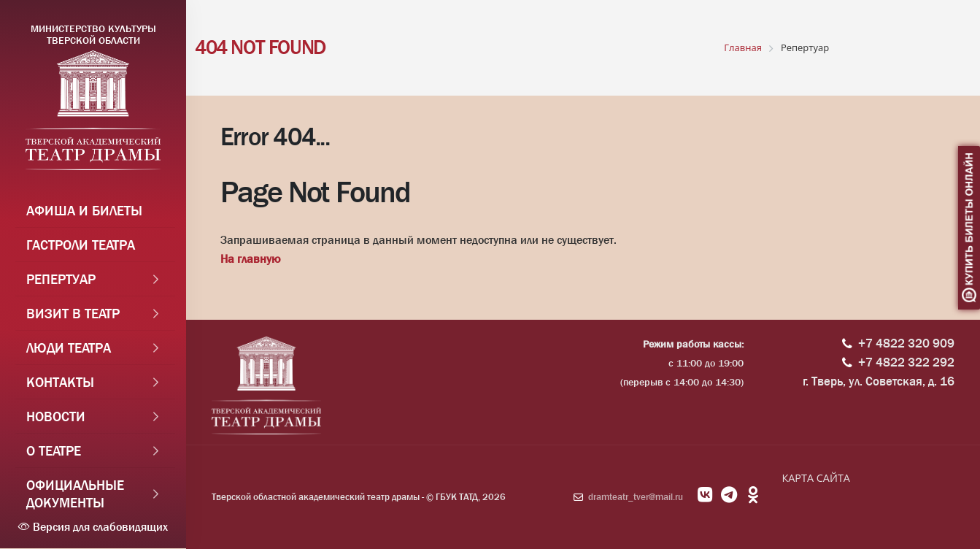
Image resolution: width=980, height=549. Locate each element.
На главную (250, 259)
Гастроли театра (81, 245)
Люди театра (69, 348)
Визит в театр (73, 314)
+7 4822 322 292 (906, 362)
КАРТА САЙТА (815, 478)
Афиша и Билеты (84, 211)
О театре (54, 451)
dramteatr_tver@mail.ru (636, 497)
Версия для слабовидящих (93, 527)
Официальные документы (75, 494)
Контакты (60, 383)
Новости (56, 417)
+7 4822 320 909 (906, 343)
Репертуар (61, 280)
